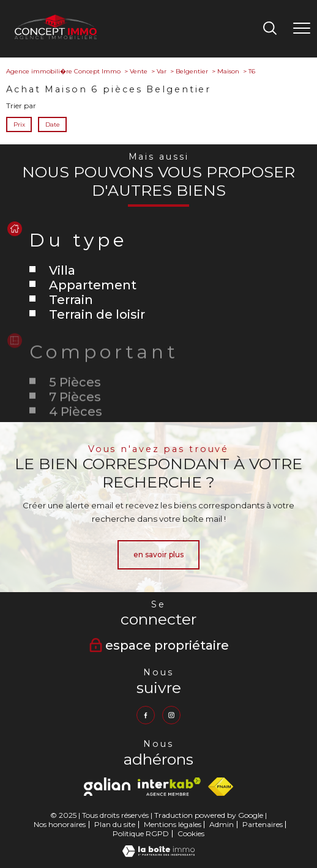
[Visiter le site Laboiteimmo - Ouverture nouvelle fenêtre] (158, 854)
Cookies (191, 834)
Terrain (71, 300)
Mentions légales (173, 824)
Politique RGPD (141, 833)
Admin (222, 824)
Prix (19, 124)
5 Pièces (75, 401)
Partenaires (263, 824)
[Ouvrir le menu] (302, 29)
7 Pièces (75, 415)
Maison (228, 71)
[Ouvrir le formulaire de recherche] (270, 29)
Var (162, 71)
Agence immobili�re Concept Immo (63, 71)
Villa (62, 270)
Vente (139, 71)
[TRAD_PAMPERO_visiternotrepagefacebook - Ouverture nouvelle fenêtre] (146, 715)
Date (52, 124)
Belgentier (192, 71)
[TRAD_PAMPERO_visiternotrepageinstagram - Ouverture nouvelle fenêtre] (171, 715)
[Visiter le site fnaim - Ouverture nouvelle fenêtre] (221, 787)
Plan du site (115, 824)
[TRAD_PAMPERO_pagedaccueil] (56, 36)
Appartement (93, 285)
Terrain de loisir (97, 314)
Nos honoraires (60, 824)
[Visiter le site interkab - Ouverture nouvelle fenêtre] (169, 787)
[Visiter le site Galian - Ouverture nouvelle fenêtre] (107, 787)
